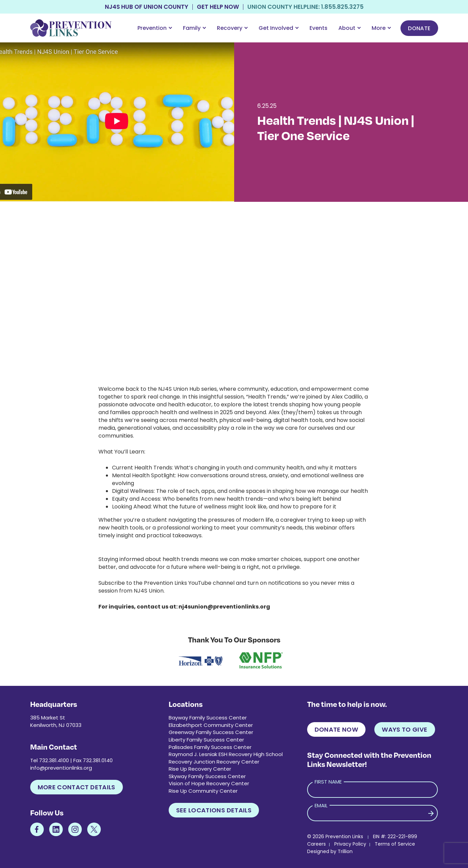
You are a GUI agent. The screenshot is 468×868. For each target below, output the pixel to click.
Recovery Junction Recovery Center (214, 762)
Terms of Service (395, 844)
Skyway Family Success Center (207, 776)
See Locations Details (214, 810)
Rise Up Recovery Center (200, 769)
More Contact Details (77, 787)
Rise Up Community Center (203, 791)
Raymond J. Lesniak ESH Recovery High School (226, 754)
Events (319, 28)
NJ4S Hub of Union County (147, 7)
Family (194, 28)
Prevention (155, 28)
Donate (419, 28)
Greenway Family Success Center (211, 732)
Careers (316, 844)
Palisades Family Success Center (210, 747)
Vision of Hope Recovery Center (209, 783)
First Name (328, 782)
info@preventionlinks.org (61, 768)
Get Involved (279, 28)
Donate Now (336, 729)
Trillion (345, 851)
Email (321, 805)
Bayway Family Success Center (208, 718)
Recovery (232, 28)
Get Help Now (218, 7)
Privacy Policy (350, 844)
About (350, 28)
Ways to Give (405, 729)
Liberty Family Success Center (206, 740)
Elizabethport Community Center (211, 725)
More (381, 28)
